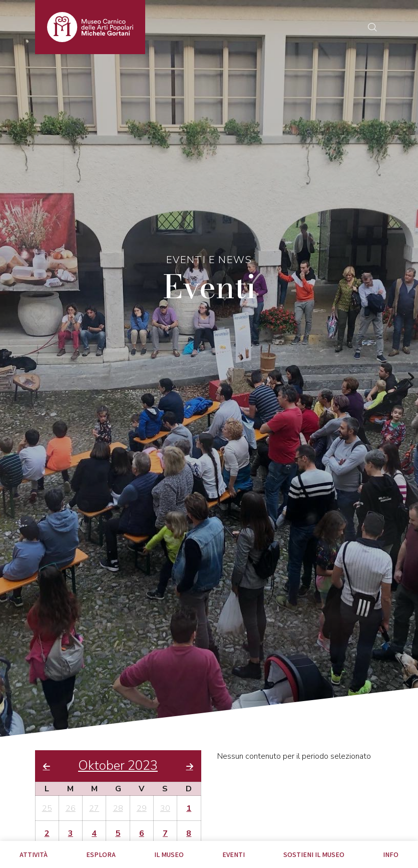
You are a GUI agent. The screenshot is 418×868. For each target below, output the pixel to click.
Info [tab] (391, 854)
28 (118, 808)
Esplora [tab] (101, 854)
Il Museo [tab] (169, 854)
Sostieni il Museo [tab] (314, 854)
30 (165, 808)
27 (94, 808)
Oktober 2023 (118, 766)
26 (71, 808)
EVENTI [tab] (234, 854)
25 (47, 808)
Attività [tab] (34, 854)
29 (142, 808)
